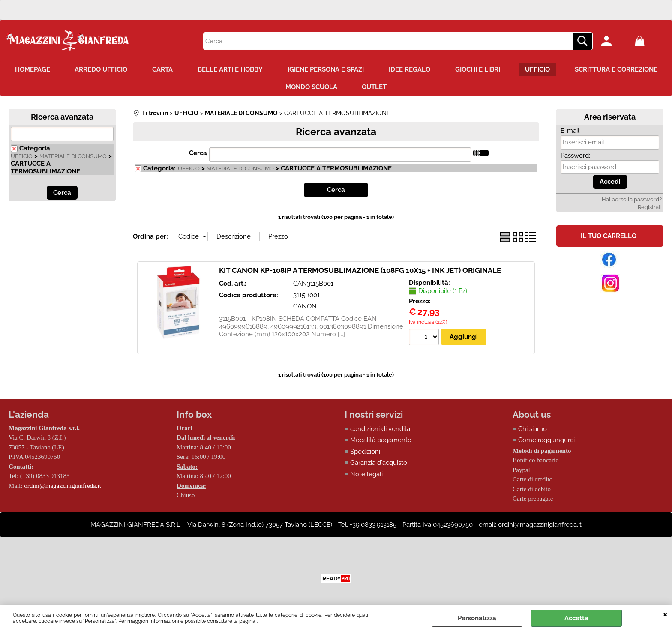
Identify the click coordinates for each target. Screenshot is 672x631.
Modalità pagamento (381, 441)
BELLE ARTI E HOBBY (284, 70)
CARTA (215, 70)
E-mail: (571, 132)
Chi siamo (532, 430)
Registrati (650, 208)
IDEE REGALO (465, 70)
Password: (575, 157)
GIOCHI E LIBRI (534, 70)
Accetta (576, 618)
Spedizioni (365, 453)
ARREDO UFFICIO (153, 70)
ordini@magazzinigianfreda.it (63, 487)
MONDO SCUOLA (365, 88)
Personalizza (477, 618)
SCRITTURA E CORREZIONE (272, 88)
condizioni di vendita (380, 430)
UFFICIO (594, 70)
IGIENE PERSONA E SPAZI (380, 70)
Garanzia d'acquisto (379, 464)
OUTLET (429, 88)
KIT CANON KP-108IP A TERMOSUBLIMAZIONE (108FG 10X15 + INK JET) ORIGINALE (360, 272)
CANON (305, 308)
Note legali (366, 475)
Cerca (198, 154)
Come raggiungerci (546, 441)
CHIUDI (665, 614)
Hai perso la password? (632, 201)
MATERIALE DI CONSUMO (73, 157)
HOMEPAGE (83, 70)
